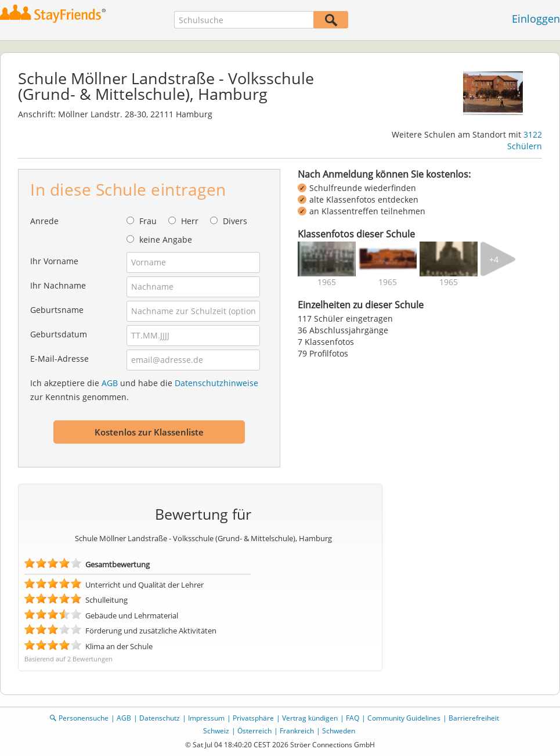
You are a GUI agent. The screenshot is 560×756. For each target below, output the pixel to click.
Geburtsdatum (59, 334)
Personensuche (84, 718)
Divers (235, 221)
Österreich (254, 731)
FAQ (353, 718)
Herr (190, 221)
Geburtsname (57, 310)
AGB (110, 383)
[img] (327, 259)
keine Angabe (166, 240)
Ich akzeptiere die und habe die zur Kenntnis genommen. (144, 390)
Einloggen (536, 19)
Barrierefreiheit (474, 718)
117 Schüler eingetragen (345, 318)
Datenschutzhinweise (216, 383)
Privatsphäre (253, 718)
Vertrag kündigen (310, 718)
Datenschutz (160, 718)
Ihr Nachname (58, 285)
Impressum (206, 718)
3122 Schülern (525, 140)
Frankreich (297, 731)
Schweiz (216, 731)
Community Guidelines (404, 718)
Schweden (339, 731)
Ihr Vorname (54, 261)
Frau (148, 221)
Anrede (44, 221)
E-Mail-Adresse (59, 359)
